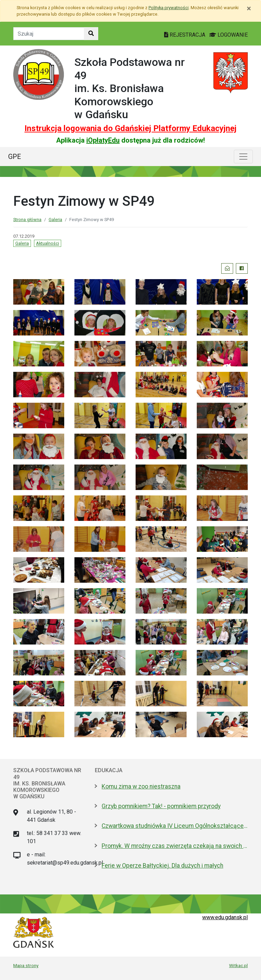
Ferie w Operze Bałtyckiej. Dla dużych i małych (162, 866)
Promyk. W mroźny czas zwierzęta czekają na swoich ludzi (175, 846)
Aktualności (48, 243)
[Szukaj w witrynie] (91, 34)
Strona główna (27, 220)
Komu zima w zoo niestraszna (141, 786)
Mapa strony (26, 965)
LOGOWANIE (229, 35)
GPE (15, 157)
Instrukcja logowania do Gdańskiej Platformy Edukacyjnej (130, 128)
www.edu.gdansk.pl (225, 917)
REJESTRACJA (185, 35)
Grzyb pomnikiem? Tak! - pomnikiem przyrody (161, 806)
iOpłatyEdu (103, 140)
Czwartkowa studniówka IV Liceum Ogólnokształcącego (175, 826)
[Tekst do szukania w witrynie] (49, 34)
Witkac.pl (238, 965)
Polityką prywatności (169, 8)
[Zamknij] (249, 8)
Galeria (55, 220)
